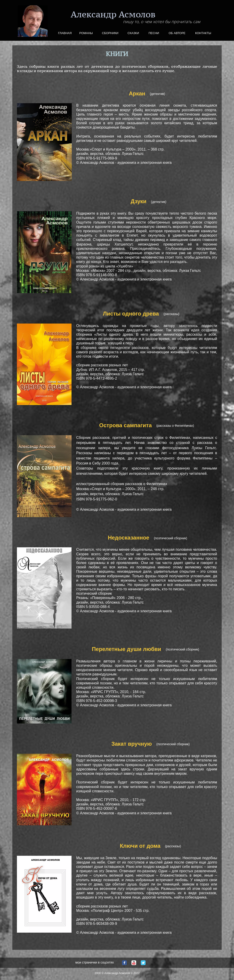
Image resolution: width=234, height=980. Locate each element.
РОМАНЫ (86, 33)
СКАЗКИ (133, 33)
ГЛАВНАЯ (65, 33)
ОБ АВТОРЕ (177, 33)
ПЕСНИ (154, 33)
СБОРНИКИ (110, 33)
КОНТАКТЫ (203, 33)
